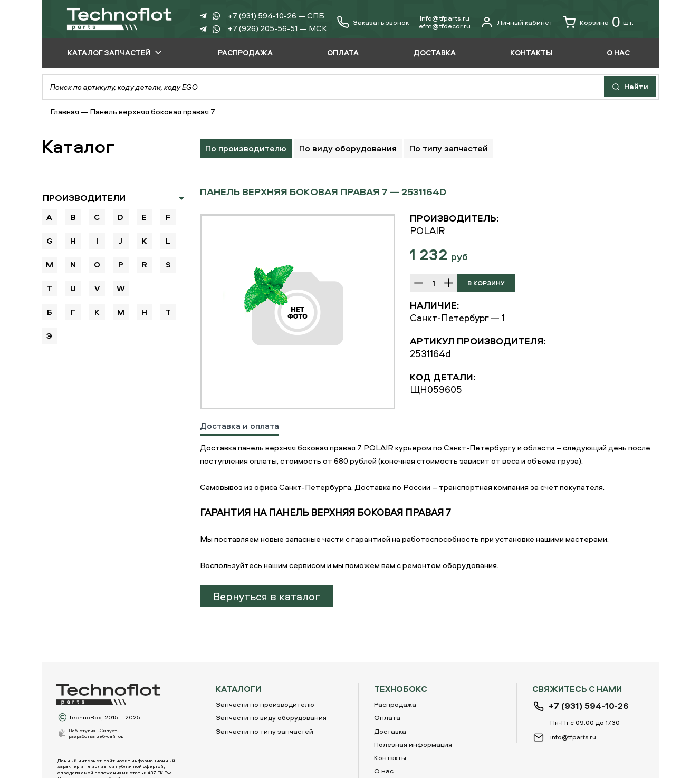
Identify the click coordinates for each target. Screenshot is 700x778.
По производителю (246, 148)
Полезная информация (413, 744)
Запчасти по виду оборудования (271, 717)
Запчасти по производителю (265, 704)
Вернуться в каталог (267, 596)
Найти (630, 86)
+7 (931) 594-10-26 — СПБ (276, 16)
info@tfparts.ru (445, 18)
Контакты (390, 757)
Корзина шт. (598, 22)
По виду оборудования (348, 148)
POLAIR (427, 231)
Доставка (390, 731)
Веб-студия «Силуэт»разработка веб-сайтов (96, 733)
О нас (384, 771)
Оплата (387, 717)
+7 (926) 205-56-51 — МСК (277, 28)
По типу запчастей (449, 148)
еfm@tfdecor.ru (445, 26)
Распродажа (395, 704)
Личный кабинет (517, 22)
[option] (298, 312)
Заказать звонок (381, 22)
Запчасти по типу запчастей (265, 731)
